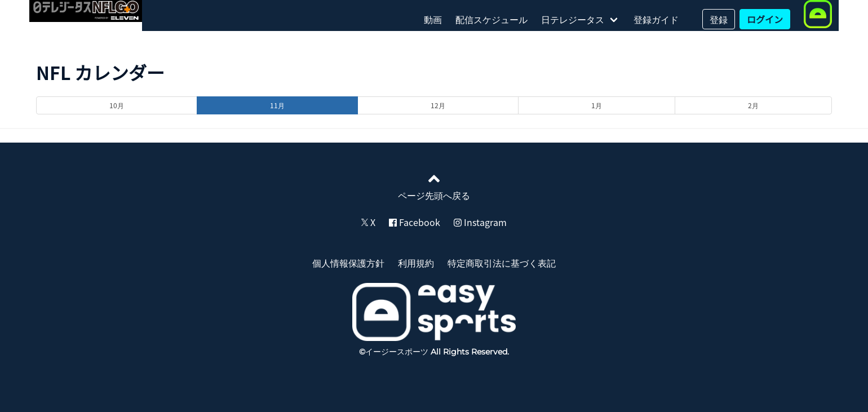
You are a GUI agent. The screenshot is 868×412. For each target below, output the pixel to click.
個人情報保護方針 (348, 263)
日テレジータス (573, 19)
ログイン (765, 19)
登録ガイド (656, 19)
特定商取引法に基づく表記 (502, 263)
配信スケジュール (491, 19)
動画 (433, 19)
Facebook (415, 222)
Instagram (480, 222)
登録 (719, 19)
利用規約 (416, 263)
